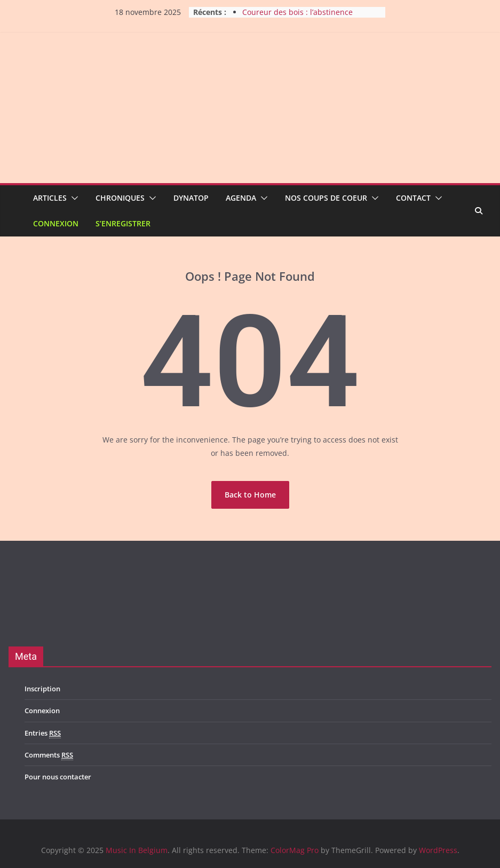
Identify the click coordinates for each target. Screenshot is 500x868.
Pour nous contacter (58, 777)
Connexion (56, 223)
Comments (49, 755)
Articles (50, 198)
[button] (73, 198)
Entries (43, 733)
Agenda (241, 198)
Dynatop (191, 198)
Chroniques (120, 198)
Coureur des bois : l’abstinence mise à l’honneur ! (297, 17)
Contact (413, 198)
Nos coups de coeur (326, 198)
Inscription (42, 689)
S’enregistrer (123, 223)
